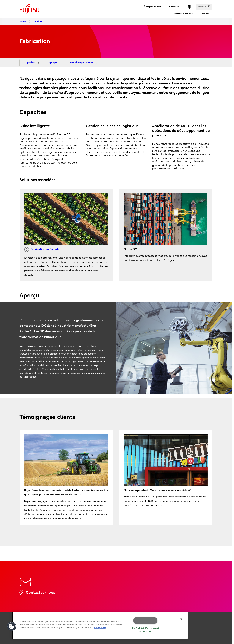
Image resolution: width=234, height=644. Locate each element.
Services (205, 14)
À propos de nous (153, 7)
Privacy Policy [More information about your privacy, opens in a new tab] (100, 628)
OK (145, 620)
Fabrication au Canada (42, 249)
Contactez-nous (37, 593)
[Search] (204, 7)
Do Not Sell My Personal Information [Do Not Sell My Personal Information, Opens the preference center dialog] (145, 630)
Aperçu (53, 63)
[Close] (181, 619)
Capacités (30, 63)
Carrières (174, 7)
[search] (209, 7)
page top (227, 607)
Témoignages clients (82, 63)
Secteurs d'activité (183, 14)
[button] (12, 626)
